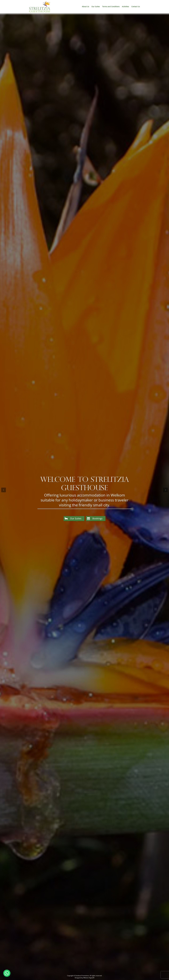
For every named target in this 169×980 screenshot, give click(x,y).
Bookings (97, 518)
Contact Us (136, 7)
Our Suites (96, 7)
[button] (7, 973)
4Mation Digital (88, 978)
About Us (86, 7)
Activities (125, 7)
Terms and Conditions (111, 7)
